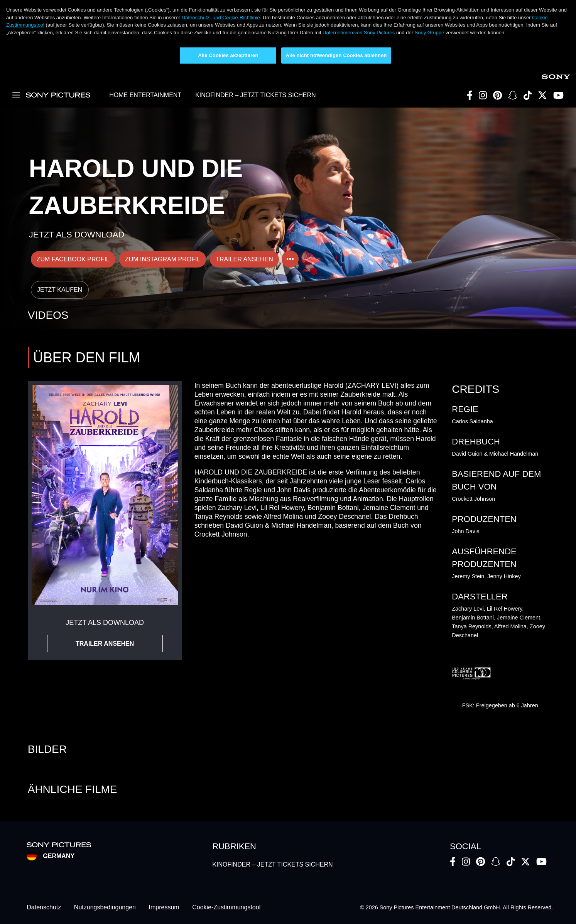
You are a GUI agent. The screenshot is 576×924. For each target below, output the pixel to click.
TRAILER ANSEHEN (244, 259)
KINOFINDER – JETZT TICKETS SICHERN (255, 95)
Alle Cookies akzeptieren (228, 55)
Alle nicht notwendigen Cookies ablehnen (336, 55)
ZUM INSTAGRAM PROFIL (163, 259)
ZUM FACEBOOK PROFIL (73, 259)
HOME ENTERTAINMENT (145, 95)
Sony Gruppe (430, 33)
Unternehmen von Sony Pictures (359, 33)
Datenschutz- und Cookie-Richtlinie (221, 18)
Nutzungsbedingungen (105, 908)
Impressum (164, 908)
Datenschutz (44, 908)
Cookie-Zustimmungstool (226, 908)
